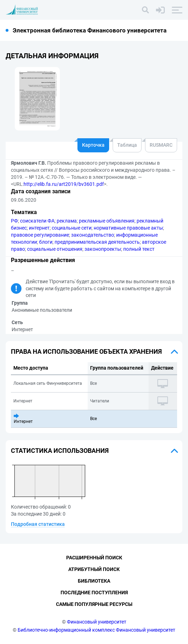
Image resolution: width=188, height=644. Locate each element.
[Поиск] (145, 10)
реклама (67, 221)
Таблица (127, 145)
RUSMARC (161, 145)
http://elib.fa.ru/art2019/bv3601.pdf (64, 184)
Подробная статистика (38, 524)
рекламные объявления (107, 221)
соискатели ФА (37, 221)
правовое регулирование (40, 235)
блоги (46, 242)
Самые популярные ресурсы (94, 604)
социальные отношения (55, 249)
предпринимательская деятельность (97, 242)
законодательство (93, 235)
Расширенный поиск (94, 558)
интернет (39, 228)
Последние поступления (94, 593)
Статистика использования (60, 451)
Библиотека (94, 581)
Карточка (93, 145)
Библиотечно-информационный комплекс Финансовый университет (96, 630)
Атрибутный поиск (94, 569)
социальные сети (72, 228)
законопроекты (103, 249)
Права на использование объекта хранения (86, 351)
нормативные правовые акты (128, 228)
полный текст (139, 249)
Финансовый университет (97, 622)
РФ (14, 221)
